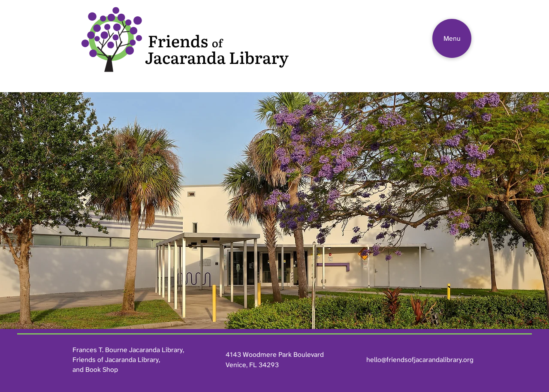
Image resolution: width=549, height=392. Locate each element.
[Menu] (452, 38)
